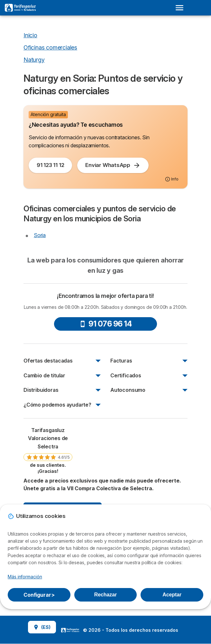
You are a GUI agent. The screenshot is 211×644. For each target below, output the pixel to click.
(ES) (42, 627)
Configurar (39, 595)
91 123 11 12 (50, 165)
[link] (48, 450)
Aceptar (172, 595)
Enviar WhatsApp (113, 165)
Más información (25, 577)
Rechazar (105, 595)
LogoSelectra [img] (70, 630)
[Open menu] (181, 8)
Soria (40, 235)
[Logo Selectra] (20, 8)
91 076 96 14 (105, 324)
